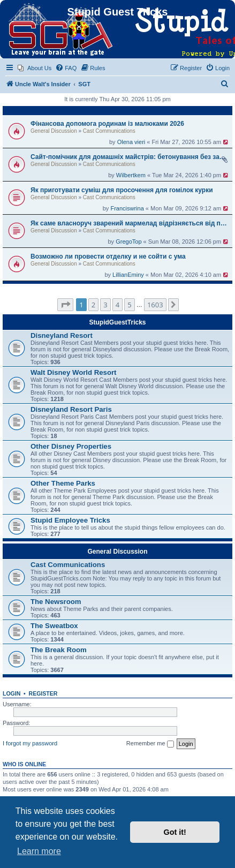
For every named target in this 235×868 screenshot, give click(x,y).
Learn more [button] (39, 851)
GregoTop (128, 241)
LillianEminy (128, 275)
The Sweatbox (54, 626)
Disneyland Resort (62, 335)
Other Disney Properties (71, 446)
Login (12, 693)
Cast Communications (109, 131)
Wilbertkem (131, 175)
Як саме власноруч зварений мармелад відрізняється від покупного (130, 223)
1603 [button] (155, 305)
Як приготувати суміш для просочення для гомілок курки (122, 190)
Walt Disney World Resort (73, 372)
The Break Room (59, 650)
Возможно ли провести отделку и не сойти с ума (108, 256)
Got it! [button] (175, 832)
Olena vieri (131, 142)
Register (43, 693)
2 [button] (93, 305)
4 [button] (117, 305)
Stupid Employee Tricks (70, 520)
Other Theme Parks (63, 483)
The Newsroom (56, 602)
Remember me (150, 744)
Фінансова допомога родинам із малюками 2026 (107, 124)
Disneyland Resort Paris (71, 409)
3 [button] (105, 305)
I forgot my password (30, 743)
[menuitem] (35, 68)
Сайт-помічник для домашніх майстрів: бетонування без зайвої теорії (130, 157)
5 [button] (129, 305)
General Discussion (54, 131)
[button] (65, 305)
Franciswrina (127, 208)
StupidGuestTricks (117, 322)
